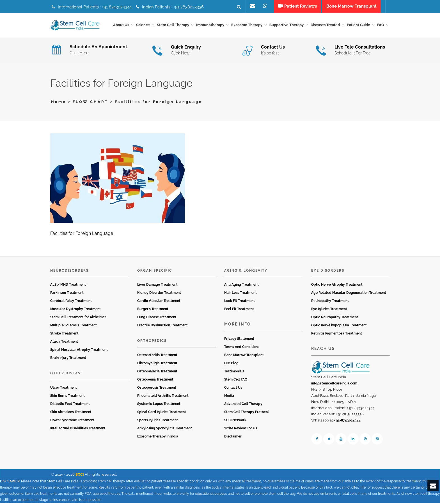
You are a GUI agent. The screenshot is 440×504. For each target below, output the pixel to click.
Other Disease (67, 374)
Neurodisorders (69, 271)
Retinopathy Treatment (330, 302)
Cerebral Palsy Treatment (71, 302)
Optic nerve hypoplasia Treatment (339, 326)
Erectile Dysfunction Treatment (162, 326)
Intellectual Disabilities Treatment (78, 429)
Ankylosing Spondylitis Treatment (165, 429)
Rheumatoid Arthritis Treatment (163, 397)
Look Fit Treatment (240, 302)
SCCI (80, 475)
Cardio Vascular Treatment (159, 302)
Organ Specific (155, 271)
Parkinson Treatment (67, 294)
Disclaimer (233, 437)
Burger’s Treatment (153, 310)
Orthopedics (152, 342)
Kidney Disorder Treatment (159, 294)
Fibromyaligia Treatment (157, 364)
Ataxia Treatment (64, 343)
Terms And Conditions (242, 348)
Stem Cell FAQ (236, 380)
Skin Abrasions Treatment (71, 413)
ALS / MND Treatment (68, 286)
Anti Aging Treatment (241, 286)
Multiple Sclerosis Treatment (74, 326)
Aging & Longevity (246, 271)
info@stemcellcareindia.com (334, 384)
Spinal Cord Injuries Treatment (162, 413)
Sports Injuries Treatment (158, 421)
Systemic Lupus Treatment (159, 405)
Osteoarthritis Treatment (157, 356)
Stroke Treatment (64, 335)
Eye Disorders (328, 271)
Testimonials (234, 372)
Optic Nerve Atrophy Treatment (337, 286)
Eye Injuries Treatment (329, 310)
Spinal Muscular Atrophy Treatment (79, 351)
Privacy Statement (239, 340)
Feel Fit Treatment (239, 310)
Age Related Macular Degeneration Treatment (349, 294)
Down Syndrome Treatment (72, 421)
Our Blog (231, 364)
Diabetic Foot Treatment (70, 405)
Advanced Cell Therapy (243, 405)
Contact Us (233, 388)
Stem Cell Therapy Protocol (247, 413)
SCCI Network (235, 421)
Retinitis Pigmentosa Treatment (337, 335)
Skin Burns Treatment (67, 397)
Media (229, 397)
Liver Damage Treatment (157, 286)
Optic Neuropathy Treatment (335, 318)
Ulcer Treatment (64, 388)
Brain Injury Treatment (68, 359)
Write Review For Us (241, 429)
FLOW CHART (90, 103)
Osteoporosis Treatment (157, 388)
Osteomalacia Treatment (157, 372)
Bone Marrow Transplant (244, 356)
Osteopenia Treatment (155, 380)
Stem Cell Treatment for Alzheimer (78, 318)
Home (59, 103)
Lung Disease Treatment (157, 318)
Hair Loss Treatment (240, 294)
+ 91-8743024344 (347, 421)
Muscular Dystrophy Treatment (75, 310)
